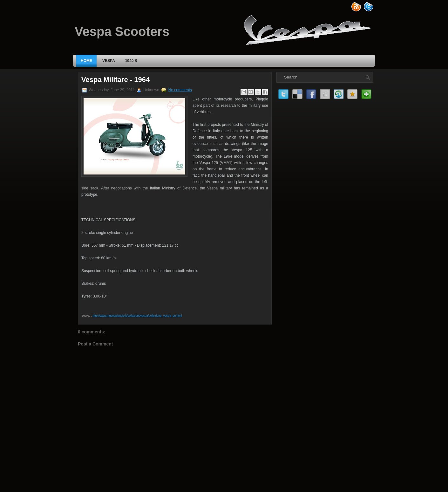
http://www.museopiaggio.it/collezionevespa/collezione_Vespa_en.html (137, 316)
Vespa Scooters (122, 31)
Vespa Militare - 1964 (115, 80)
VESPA (109, 61)
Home (86, 61)
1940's (131, 61)
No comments (180, 90)
